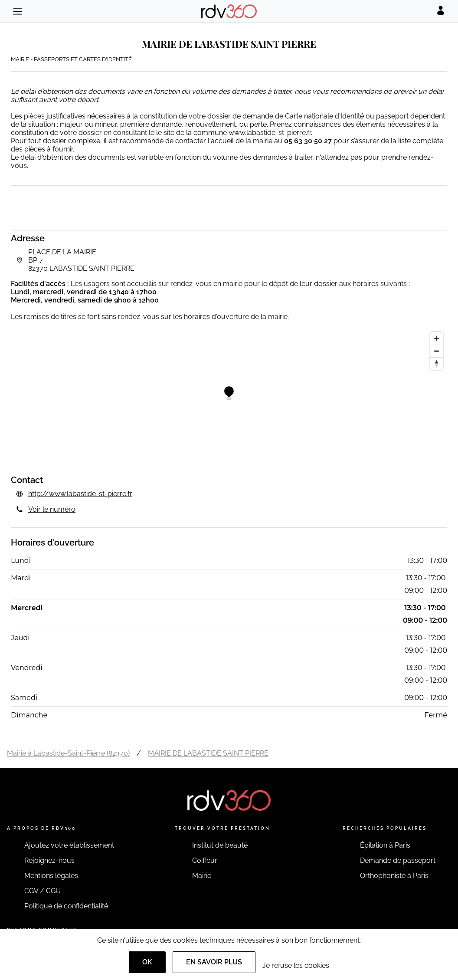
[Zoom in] (437, 338)
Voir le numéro (52, 509)
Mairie (202, 876)
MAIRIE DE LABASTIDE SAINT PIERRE (208, 753)
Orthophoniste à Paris (394, 876)
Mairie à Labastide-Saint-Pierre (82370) (68, 753)
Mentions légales (51, 876)
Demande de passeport (398, 860)
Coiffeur (205, 860)
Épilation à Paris (385, 845)
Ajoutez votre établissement (69, 845)
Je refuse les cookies (296, 965)
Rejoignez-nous (49, 860)
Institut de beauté (220, 845)
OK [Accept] (147, 962)
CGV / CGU (43, 891)
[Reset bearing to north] (437, 363)
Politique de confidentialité (66, 906)
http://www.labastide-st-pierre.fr (80, 494)
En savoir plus (214, 962)
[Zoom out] (437, 351)
